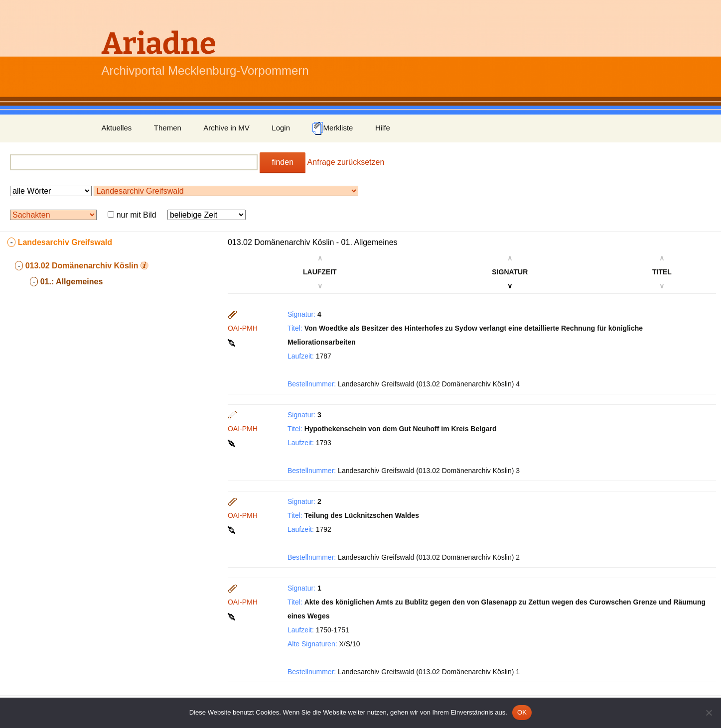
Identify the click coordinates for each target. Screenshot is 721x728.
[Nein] (709, 713)
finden (283, 162)
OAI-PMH (243, 328)
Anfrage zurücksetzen (346, 162)
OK (522, 712)
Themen (168, 128)
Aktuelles (117, 128)
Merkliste (332, 128)
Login (281, 128)
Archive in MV (226, 128)
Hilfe (383, 128)
